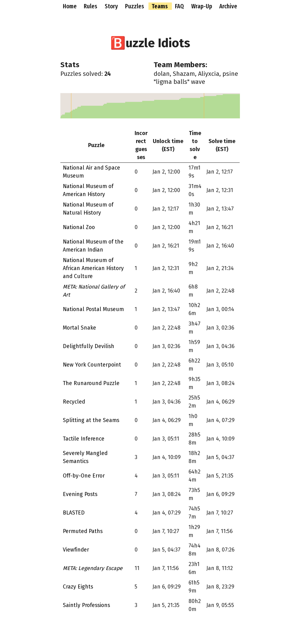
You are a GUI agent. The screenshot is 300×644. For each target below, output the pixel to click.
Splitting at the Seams (91, 420)
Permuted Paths (83, 531)
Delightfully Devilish (89, 346)
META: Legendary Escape (93, 568)
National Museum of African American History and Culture (93, 268)
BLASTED (74, 513)
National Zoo (79, 227)
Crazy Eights (78, 587)
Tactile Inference (84, 439)
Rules (91, 6)
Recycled (74, 402)
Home (70, 6)
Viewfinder (76, 550)
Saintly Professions (86, 605)
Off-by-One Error (84, 476)
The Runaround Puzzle (91, 383)
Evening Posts (80, 494)
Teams (160, 6)
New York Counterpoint (92, 365)
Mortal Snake (79, 328)
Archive (228, 6)
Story (112, 6)
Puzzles (135, 6)
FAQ (180, 6)
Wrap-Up (202, 6)
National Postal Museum (93, 309)
